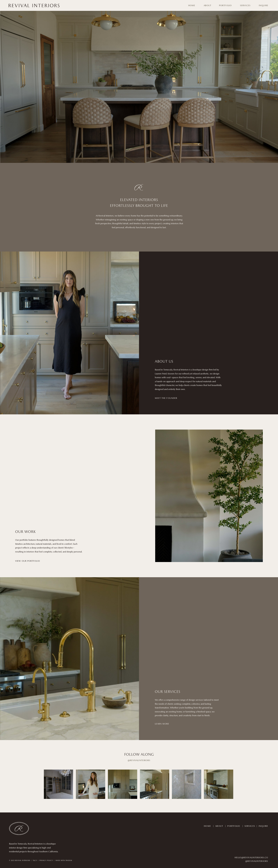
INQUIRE (263, 826)
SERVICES (250, 826)
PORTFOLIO (234, 826)
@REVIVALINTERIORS (257, 861)
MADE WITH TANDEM (64, 860)
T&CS (35, 860)
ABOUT (219, 826)
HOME (207, 826)
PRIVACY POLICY (46, 860)
